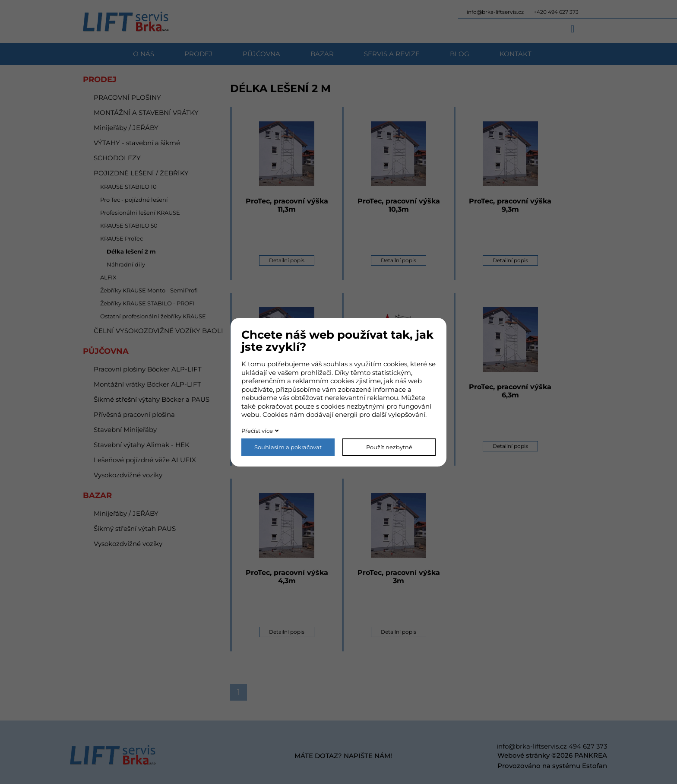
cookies (395, 364)
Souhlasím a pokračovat (288, 447)
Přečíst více (257, 431)
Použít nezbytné (389, 447)
